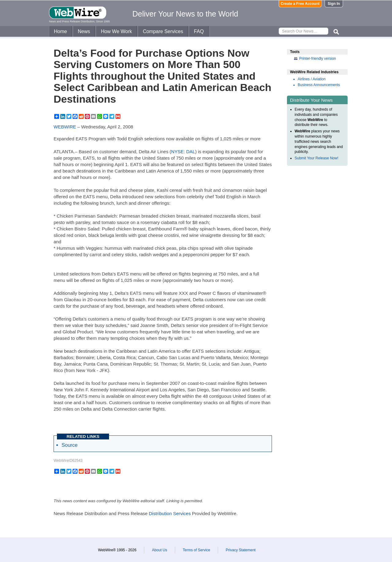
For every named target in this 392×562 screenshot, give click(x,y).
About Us (159, 550)
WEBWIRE (65, 127)
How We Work (116, 31)
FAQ (199, 31)
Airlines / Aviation (312, 79)
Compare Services (163, 31)
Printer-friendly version (318, 59)
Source (70, 445)
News (84, 31)
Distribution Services (170, 513)
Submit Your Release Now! (317, 158)
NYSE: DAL (183, 152)
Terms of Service (196, 550)
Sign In (334, 4)
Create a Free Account (300, 4)
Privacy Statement (241, 550)
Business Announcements (319, 85)
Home (60, 31)
